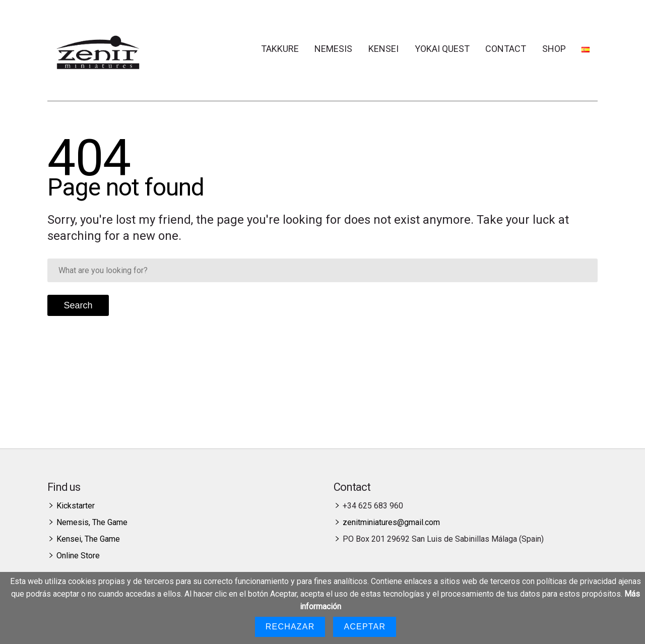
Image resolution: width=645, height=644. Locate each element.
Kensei (383, 49)
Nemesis (333, 49)
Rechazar (290, 627)
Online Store (78, 556)
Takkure (280, 49)
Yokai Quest (442, 49)
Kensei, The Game (88, 539)
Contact (506, 49)
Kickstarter (76, 506)
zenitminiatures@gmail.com (391, 522)
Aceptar (365, 627)
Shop (554, 49)
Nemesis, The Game (92, 522)
